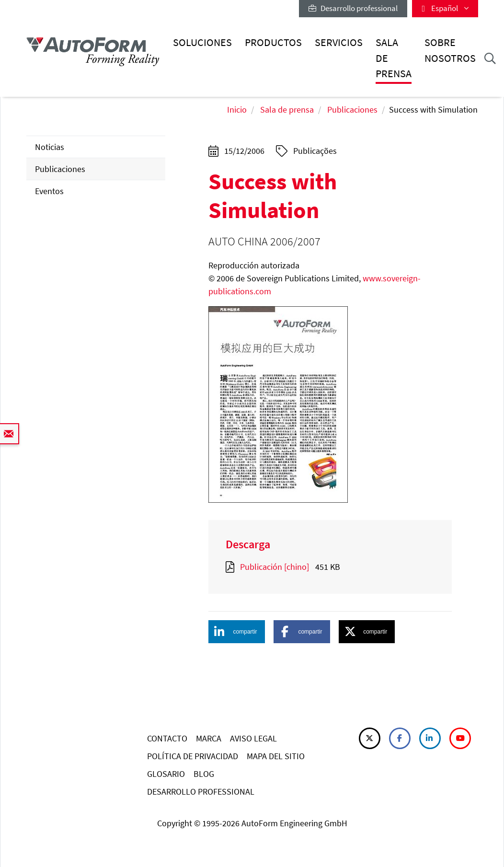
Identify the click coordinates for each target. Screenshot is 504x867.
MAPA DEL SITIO (276, 756)
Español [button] (445, 8)
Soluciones (202, 42)
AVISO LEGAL (253, 738)
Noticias (50, 147)
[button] (237, 632)
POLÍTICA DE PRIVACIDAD (193, 756)
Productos (273, 42)
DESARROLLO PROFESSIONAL (201, 792)
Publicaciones (352, 110)
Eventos (49, 191)
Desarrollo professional (353, 8)
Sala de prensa (394, 58)
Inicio (237, 110)
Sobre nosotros (450, 50)
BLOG (204, 774)
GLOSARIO (166, 774)
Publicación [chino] (275, 567)
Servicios (339, 42)
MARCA (209, 738)
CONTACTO (167, 738)
